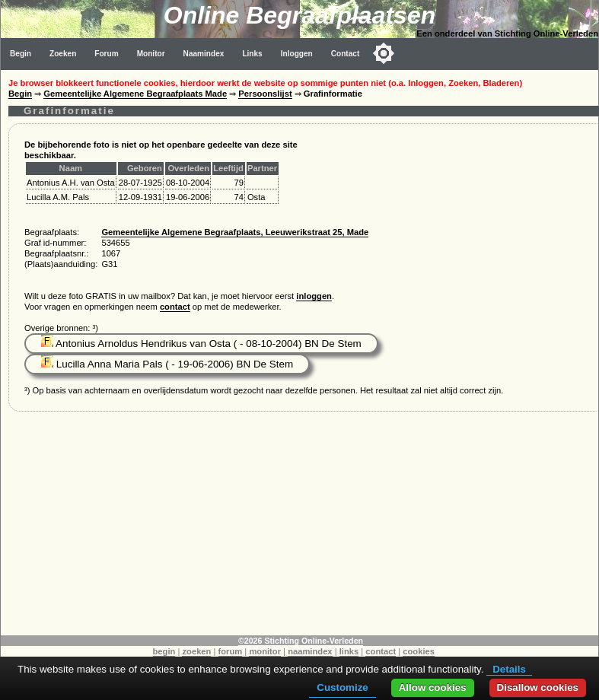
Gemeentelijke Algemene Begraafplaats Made (135, 94)
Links (252, 54)
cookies (419, 651)
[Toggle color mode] (384, 53)
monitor (265, 651)
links (349, 651)
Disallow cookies (538, 687)
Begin (21, 54)
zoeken (196, 651)
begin (164, 651)
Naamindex (204, 54)
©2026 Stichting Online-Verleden (301, 641)
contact (175, 307)
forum (231, 651)
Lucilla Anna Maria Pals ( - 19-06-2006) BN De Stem (167, 364)
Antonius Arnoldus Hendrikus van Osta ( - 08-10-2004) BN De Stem (201, 344)
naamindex (310, 651)
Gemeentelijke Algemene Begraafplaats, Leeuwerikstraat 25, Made (235, 232)
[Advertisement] (300, 529)
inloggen (314, 296)
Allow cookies (433, 687)
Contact (346, 54)
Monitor (151, 54)
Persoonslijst (265, 94)
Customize (342, 687)
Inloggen (297, 54)
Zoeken (63, 54)
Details (509, 669)
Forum (106, 54)
